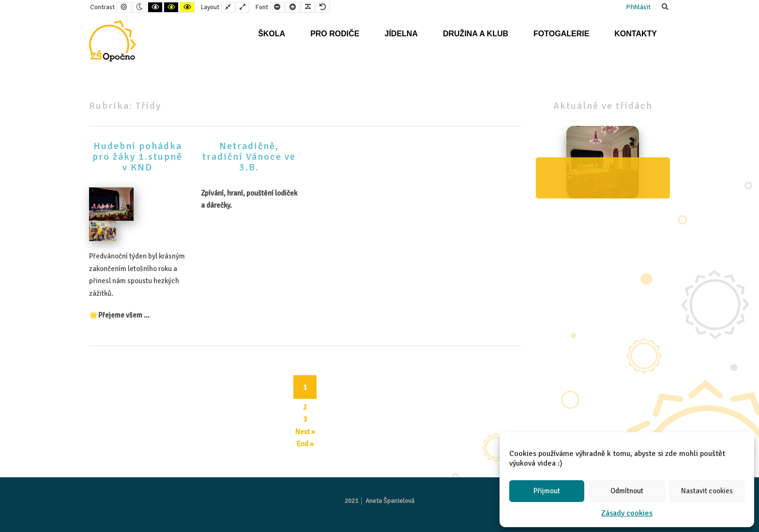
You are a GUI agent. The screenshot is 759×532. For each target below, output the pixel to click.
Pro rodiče (335, 34)
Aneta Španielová (390, 501)
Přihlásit (638, 7)
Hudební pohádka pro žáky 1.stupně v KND (137, 157)
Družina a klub (476, 34)
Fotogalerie (561, 34)
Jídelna (401, 34)
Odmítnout (627, 491)
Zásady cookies (627, 513)
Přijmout (547, 491)
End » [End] (305, 444)
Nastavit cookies (707, 491)
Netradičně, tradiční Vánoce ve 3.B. (249, 157)
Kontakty (636, 34)
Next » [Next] (305, 432)
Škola (272, 34)
